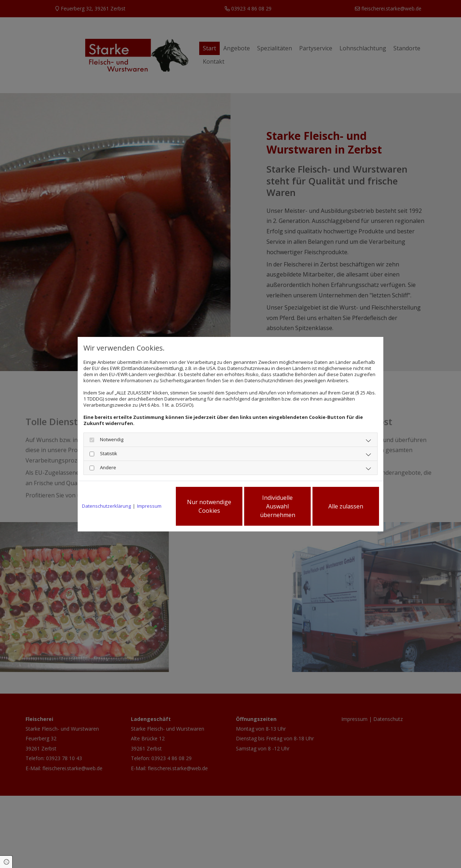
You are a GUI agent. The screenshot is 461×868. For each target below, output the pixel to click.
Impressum (149, 506)
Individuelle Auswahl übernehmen (278, 506)
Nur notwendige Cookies (209, 506)
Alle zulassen (346, 506)
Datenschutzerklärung (106, 506)
